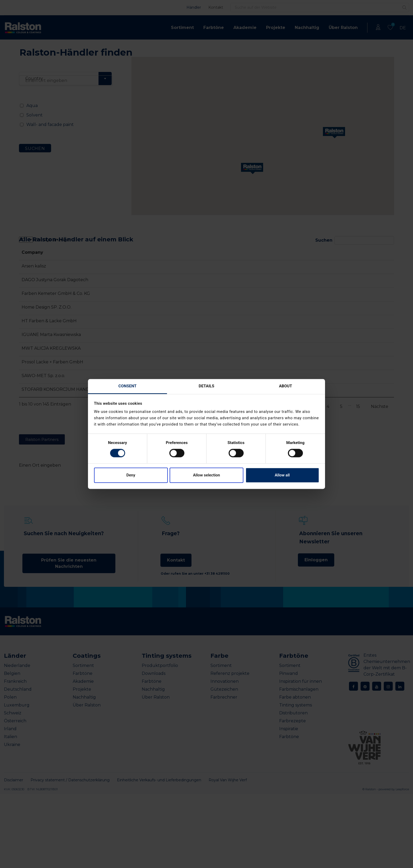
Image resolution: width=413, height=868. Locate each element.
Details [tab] (206, 386)
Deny (131, 475)
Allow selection (206, 475)
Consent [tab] (128, 386)
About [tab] (286, 386)
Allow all (282, 475)
